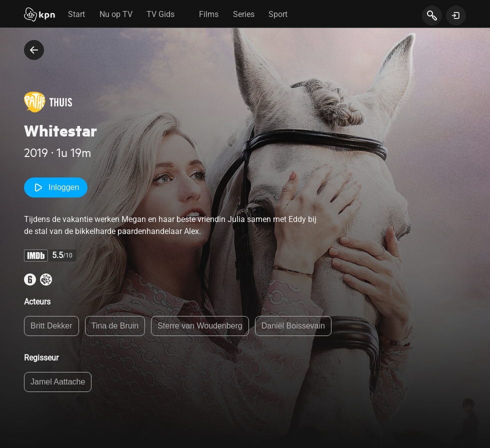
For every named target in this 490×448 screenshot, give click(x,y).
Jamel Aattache (58, 382)
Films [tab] (209, 14)
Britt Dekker (51, 326)
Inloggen (56, 187)
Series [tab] (244, 14)
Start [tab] (76, 14)
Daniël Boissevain (293, 326)
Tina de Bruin (115, 326)
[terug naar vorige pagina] (34, 50)
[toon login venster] (456, 15)
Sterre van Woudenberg (200, 326)
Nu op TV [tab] (116, 14)
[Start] (39, 15)
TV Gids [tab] (160, 14)
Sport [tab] (278, 14)
